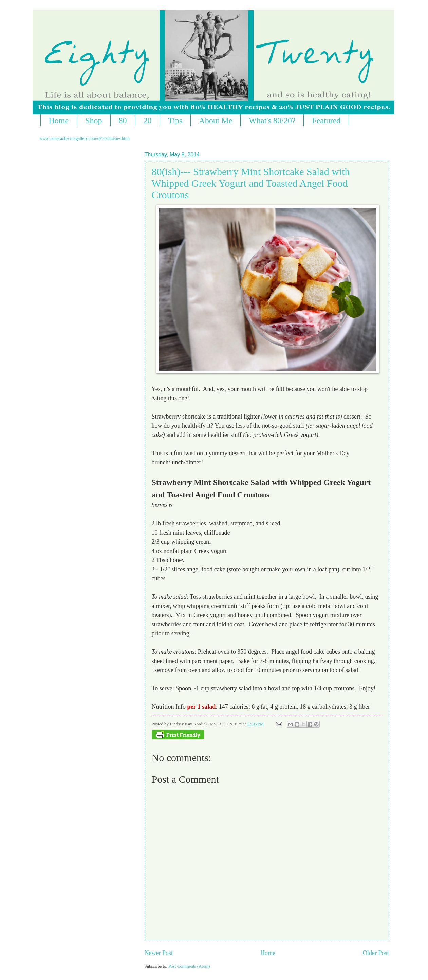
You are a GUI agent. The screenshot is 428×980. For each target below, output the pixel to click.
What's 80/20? (272, 121)
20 (148, 121)
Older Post (376, 953)
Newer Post (159, 953)
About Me (216, 121)
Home (59, 121)
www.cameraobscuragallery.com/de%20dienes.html (85, 138)
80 (123, 121)
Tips (175, 121)
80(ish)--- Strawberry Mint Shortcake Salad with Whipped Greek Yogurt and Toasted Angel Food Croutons (251, 183)
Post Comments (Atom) (189, 966)
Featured (326, 121)
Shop (94, 121)
